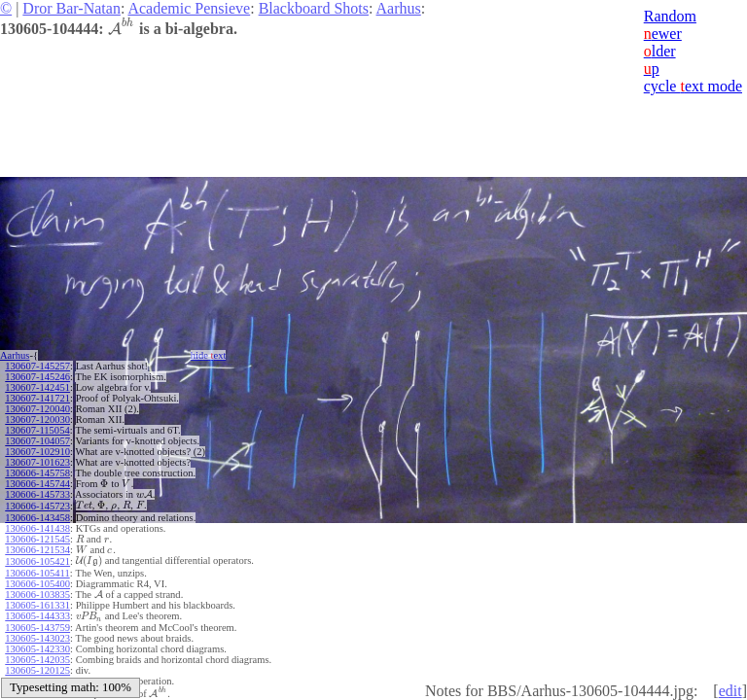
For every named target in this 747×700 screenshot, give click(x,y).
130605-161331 (37, 605)
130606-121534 (37, 550)
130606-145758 (37, 473)
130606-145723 (37, 506)
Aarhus (399, 8)
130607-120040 (37, 409)
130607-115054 (37, 430)
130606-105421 (37, 561)
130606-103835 (37, 595)
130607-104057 (37, 441)
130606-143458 (37, 518)
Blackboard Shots (314, 8)
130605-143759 (37, 628)
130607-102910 (37, 452)
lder (660, 51)
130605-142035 (37, 660)
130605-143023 (37, 638)
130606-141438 (37, 528)
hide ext (209, 355)
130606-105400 (37, 584)
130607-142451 (37, 387)
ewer (663, 34)
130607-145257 (37, 366)
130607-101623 (37, 462)
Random (670, 16)
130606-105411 (37, 573)
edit (730, 691)
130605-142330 (37, 649)
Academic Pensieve (189, 8)
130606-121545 (37, 539)
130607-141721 (37, 398)
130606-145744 (37, 484)
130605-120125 (37, 670)
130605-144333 (37, 616)
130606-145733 (37, 494)
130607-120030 (37, 420)
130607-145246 (37, 377)
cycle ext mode (693, 86)
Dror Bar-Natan (71, 8)
